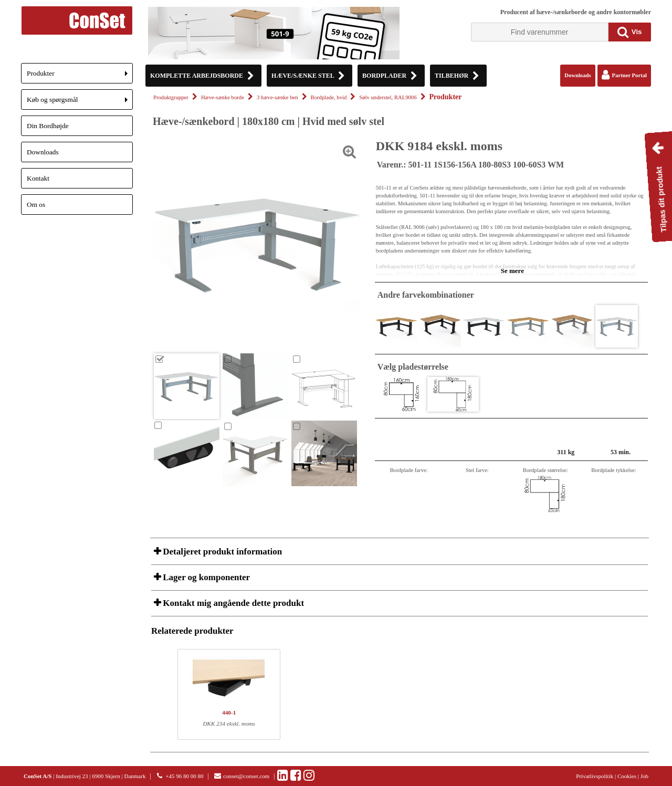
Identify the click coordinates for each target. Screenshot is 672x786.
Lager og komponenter (205, 577)
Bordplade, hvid (329, 97)
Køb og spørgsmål (80, 103)
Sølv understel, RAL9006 (388, 97)
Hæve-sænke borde (223, 97)
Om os (36, 205)
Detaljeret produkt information (221, 552)
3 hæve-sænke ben (277, 97)
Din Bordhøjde (48, 126)
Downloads (43, 152)
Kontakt (38, 178)
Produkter (80, 76)
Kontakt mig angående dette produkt (232, 603)
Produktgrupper (171, 97)
